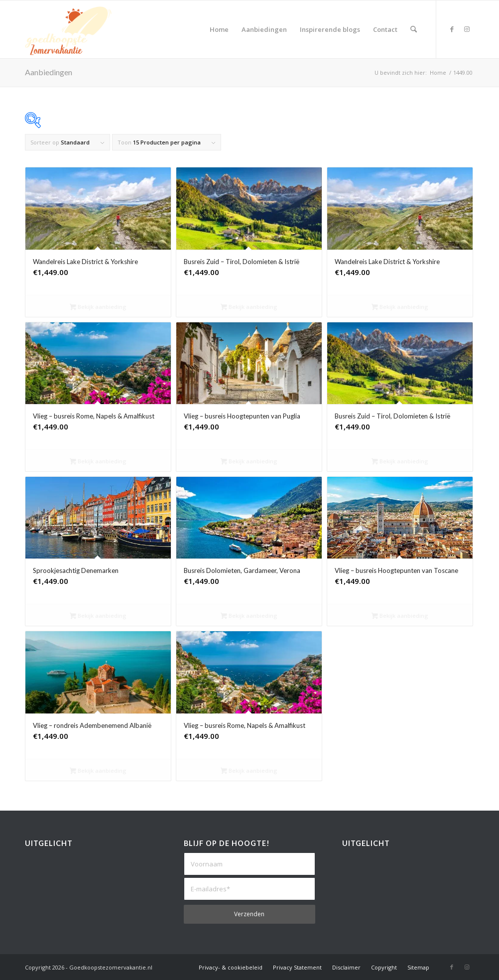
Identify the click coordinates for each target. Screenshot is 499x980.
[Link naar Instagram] (467, 29)
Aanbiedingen (49, 72)
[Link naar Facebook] (452, 29)
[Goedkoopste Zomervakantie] (68, 29)
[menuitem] (219, 29)
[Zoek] (414, 29)
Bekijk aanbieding (98, 307)
